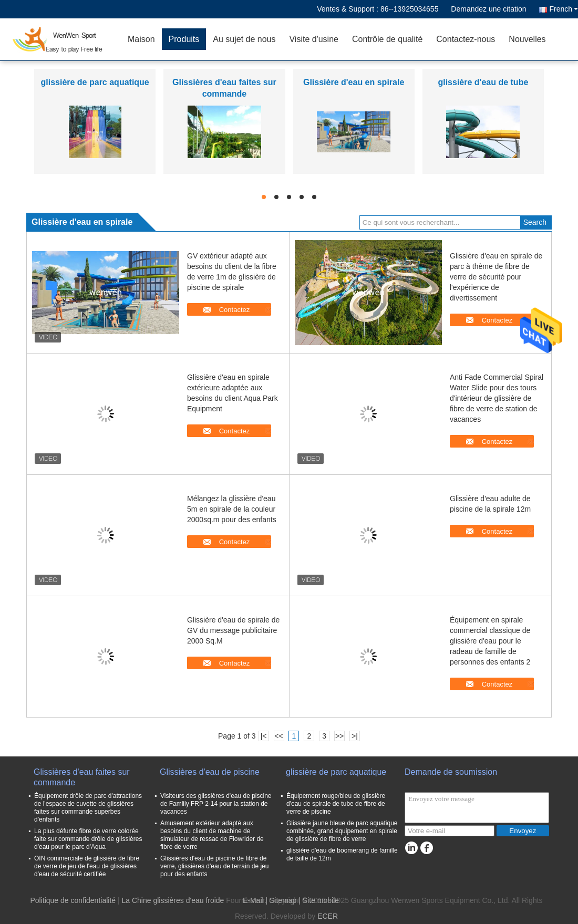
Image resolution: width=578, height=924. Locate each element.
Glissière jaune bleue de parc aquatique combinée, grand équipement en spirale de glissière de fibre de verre (342, 831)
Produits (184, 39)
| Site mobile (319, 900)
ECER (328, 916)
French (564, 9)
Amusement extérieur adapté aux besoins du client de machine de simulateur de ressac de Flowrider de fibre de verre (212, 835)
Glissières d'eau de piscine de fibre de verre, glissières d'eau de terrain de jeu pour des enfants (214, 866)
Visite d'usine (313, 39)
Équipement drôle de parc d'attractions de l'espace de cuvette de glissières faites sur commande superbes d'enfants (88, 808)
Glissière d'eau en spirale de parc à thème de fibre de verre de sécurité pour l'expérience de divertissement (496, 277)
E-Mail (253, 900)
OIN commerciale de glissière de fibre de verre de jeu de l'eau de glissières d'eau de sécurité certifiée (87, 866)
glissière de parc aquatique (95, 82)
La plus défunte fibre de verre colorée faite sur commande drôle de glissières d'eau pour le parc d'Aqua (88, 839)
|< (264, 736)
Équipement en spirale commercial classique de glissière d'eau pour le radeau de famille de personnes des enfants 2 (490, 641)
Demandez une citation (488, 9)
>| (355, 736)
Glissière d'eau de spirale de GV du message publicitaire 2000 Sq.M (233, 630)
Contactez (235, 310)
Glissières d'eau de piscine (210, 772)
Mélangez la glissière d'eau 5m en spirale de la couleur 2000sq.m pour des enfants (232, 509)
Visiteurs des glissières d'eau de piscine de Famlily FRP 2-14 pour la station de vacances (216, 804)
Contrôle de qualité (387, 39)
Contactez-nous (466, 39)
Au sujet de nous (244, 39)
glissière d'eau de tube (483, 82)
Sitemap (283, 900)
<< (278, 736)
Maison (141, 39)
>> (339, 736)
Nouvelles (527, 39)
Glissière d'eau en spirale (354, 82)
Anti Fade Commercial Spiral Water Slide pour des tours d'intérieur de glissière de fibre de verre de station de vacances (497, 398)
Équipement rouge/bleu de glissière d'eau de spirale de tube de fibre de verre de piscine (336, 804)
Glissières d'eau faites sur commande (82, 777)
